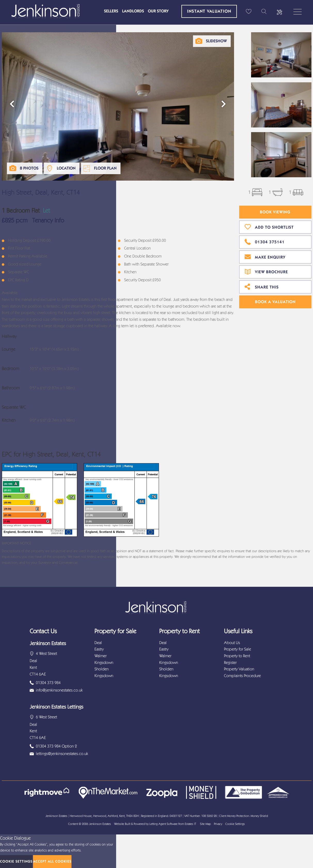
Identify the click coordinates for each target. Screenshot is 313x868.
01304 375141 (265, 241)
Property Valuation (239, 669)
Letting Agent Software (163, 824)
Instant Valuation (209, 11)
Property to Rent (237, 656)
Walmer (101, 656)
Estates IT (190, 824)
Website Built (122, 824)
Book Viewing (275, 212)
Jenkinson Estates (100, 824)
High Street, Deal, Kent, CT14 (41, 192)
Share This (262, 286)
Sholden (102, 669)
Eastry (99, 649)
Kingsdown (104, 662)
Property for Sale (238, 649)
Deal (98, 643)
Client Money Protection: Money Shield (243, 816)
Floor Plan (105, 168)
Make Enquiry (265, 256)
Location (66, 168)
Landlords (133, 11)
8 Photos (29, 168)
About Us (232, 643)
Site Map (205, 824)
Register (230, 662)
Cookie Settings (235, 824)
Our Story (158, 11)
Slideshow (216, 41)
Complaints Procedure (242, 676)
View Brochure (266, 271)
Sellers (111, 11)
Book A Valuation (275, 302)
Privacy (218, 824)
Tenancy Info (48, 220)
